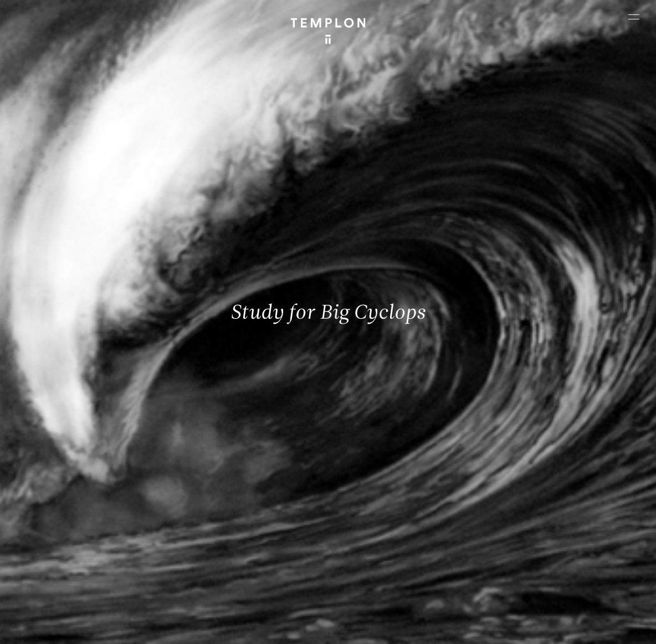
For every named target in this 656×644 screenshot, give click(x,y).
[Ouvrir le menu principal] (634, 17)
